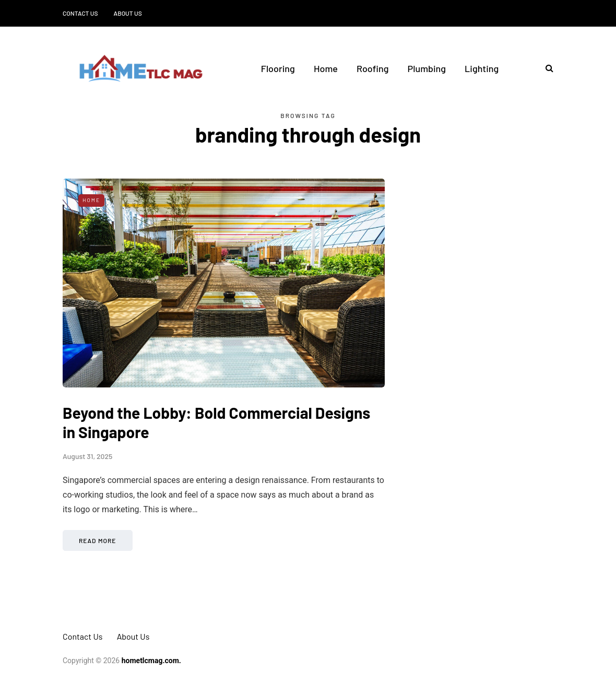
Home (326, 68)
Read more (98, 540)
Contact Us (80, 13)
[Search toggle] (546, 68)
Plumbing (427, 68)
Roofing (373, 68)
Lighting (482, 68)
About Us (128, 13)
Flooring (278, 68)
